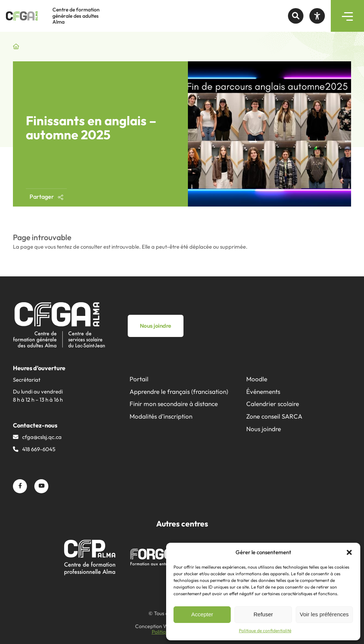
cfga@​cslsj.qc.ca (42, 437)
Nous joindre (264, 429)
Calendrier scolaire (273, 404)
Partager (46, 197)
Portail (139, 379)
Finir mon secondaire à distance (174, 404)
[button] (349, 552)
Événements (263, 391)
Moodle (257, 379)
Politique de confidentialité (265, 631)
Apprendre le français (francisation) (179, 391)
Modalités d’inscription (161, 416)
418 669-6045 (39, 449)
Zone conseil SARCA (274, 416)
